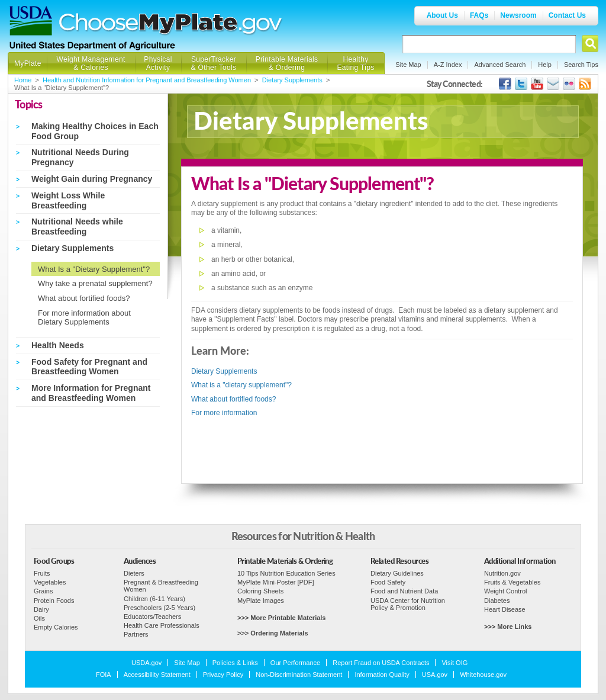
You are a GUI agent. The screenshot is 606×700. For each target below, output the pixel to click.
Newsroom (518, 15)
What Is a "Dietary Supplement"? (94, 269)
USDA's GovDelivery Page (553, 84)
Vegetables (50, 582)
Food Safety (388, 582)
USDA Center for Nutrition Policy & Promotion (408, 604)
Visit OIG (454, 663)
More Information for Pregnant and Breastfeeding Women (91, 393)
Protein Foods (54, 601)
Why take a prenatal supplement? (95, 283)
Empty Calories (56, 627)
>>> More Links (508, 627)
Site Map (408, 65)
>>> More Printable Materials (281, 618)
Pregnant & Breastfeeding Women (161, 586)
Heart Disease (505, 609)
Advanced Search (500, 65)
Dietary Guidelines (397, 573)
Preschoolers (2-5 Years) (159, 608)
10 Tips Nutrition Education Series (286, 573)
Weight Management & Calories (91, 63)
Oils (39, 618)
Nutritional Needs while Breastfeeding (77, 227)
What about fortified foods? (84, 298)
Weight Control (506, 591)
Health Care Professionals (162, 625)
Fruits (42, 573)
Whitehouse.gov (483, 675)
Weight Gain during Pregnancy (92, 179)
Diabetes (497, 601)
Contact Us (567, 15)
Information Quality (382, 675)
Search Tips (581, 65)
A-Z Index (448, 65)
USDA (31, 21)
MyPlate (28, 63)
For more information (224, 413)
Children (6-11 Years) (154, 599)
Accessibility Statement (157, 675)
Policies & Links (235, 663)
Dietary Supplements (292, 80)
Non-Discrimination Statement (299, 675)
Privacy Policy (223, 675)
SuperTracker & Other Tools (214, 63)
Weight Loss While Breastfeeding (68, 200)
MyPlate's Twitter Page (521, 84)
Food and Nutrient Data (404, 591)
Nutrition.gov (502, 573)
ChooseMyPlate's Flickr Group (569, 84)
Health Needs (58, 345)
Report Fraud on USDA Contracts (381, 663)
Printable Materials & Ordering (287, 63)
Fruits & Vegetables (512, 582)
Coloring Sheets (260, 591)
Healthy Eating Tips (356, 63)
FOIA (104, 675)
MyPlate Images (261, 601)
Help (545, 65)
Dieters (134, 573)
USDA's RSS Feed (585, 84)
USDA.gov (146, 663)
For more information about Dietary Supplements (84, 318)
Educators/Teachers (152, 616)
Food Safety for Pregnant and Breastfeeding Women (89, 367)
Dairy (41, 609)
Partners (136, 634)
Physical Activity (158, 63)
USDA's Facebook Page (505, 84)
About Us (442, 15)
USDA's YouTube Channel (537, 84)
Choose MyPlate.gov (171, 25)
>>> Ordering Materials (273, 633)
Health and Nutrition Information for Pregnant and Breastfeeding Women (147, 80)
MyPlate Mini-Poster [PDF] (276, 582)
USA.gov (435, 675)
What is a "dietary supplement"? (241, 385)
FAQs (479, 15)
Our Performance (295, 663)
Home (23, 80)
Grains (43, 591)
